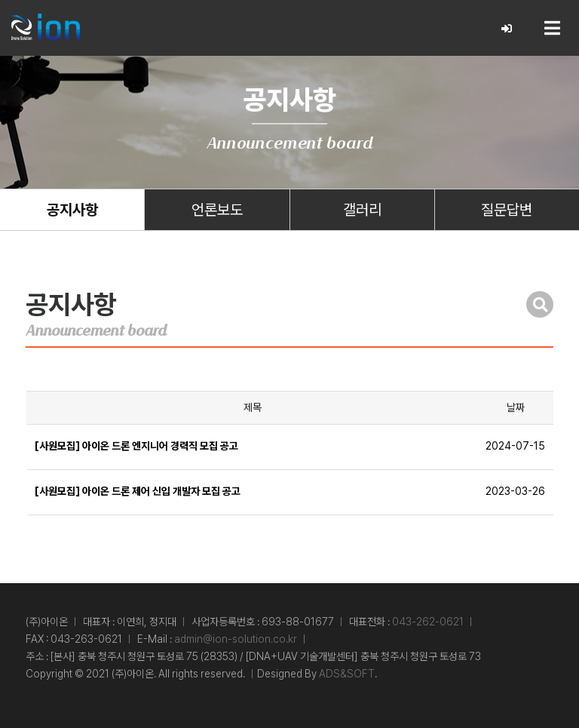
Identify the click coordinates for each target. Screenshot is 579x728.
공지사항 (72, 210)
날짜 (516, 407)
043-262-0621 (428, 622)
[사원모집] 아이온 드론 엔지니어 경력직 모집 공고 (136, 446)
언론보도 (217, 210)
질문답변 (507, 210)
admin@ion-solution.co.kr (236, 639)
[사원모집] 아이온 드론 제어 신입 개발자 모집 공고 (138, 491)
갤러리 (362, 210)
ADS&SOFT (347, 674)
